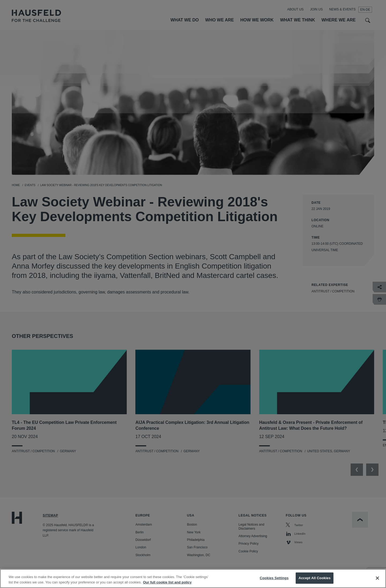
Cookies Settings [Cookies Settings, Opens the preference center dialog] (274, 583)
